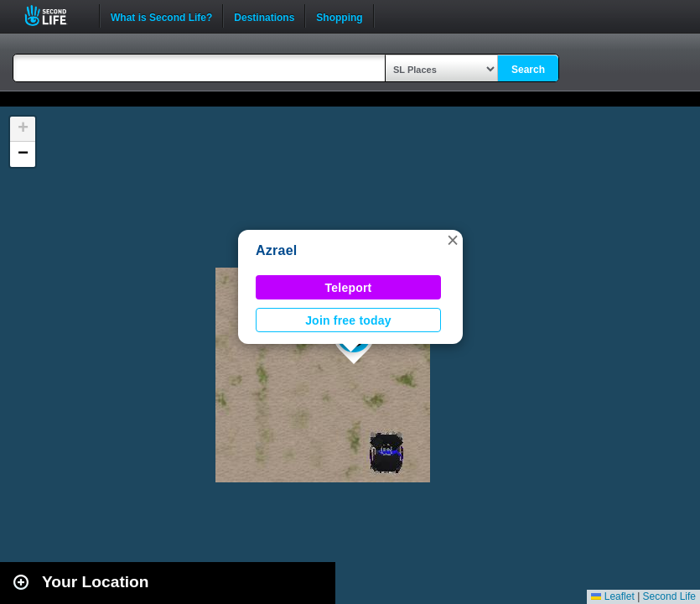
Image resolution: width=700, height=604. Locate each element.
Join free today (348, 320)
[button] (453, 240)
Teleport (349, 288)
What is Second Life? (161, 16)
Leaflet (612, 596)
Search (528, 70)
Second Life (55, 16)
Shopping (339, 16)
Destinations (264, 16)
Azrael (276, 250)
